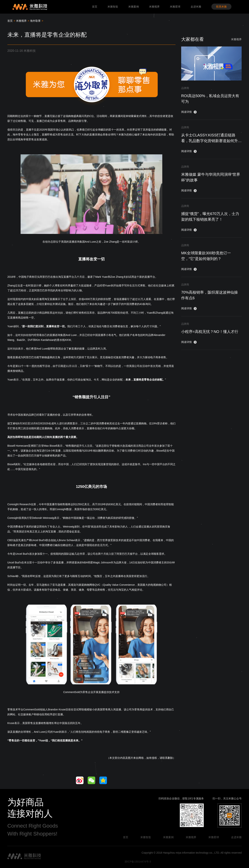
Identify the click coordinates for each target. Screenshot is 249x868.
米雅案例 (134, 7)
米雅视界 (154, 7)
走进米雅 (196, 7)
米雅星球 (175, 7)
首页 (95, 7)
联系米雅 (221, 7)
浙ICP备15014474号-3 (138, 862)
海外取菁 (35, 21)
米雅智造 (113, 7)
